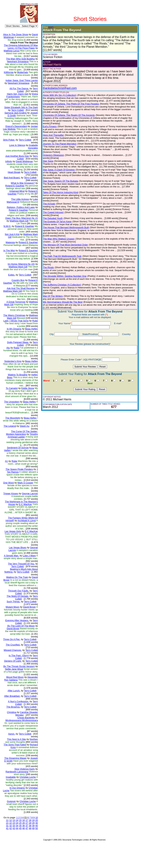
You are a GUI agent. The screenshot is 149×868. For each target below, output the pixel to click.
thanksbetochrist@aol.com (57, 88)
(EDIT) (48, 27)
